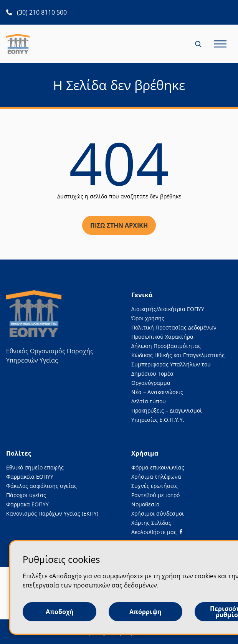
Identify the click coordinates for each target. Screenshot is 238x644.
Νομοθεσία (145, 504)
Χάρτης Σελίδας (151, 523)
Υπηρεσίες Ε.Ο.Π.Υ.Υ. (158, 420)
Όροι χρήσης (148, 318)
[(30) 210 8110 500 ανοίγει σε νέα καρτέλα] (36, 12)
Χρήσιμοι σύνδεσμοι (158, 513)
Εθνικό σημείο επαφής (35, 467)
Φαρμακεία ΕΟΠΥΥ (30, 477)
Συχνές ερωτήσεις (155, 486)
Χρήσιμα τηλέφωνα (156, 477)
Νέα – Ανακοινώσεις (157, 392)
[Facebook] (157, 532)
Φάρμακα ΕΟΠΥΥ (27, 504)
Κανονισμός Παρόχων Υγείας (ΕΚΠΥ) (52, 513)
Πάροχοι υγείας (26, 495)
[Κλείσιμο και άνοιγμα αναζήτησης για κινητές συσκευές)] (199, 44)
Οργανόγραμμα (151, 383)
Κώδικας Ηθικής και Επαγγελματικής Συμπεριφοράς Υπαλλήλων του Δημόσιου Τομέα (178, 364)
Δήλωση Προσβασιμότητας (166, 346)
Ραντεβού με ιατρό (155, 495)
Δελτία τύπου (149, 401)
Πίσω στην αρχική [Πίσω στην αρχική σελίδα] (119, 225)
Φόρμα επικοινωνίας (158, 467)
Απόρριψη (145, 612)
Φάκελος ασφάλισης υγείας (41, 486)
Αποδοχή (60, 612)
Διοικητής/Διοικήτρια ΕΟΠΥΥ (168, 309)
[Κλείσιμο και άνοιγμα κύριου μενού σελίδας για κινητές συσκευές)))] (220, 44)
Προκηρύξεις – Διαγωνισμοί (167, 410)
